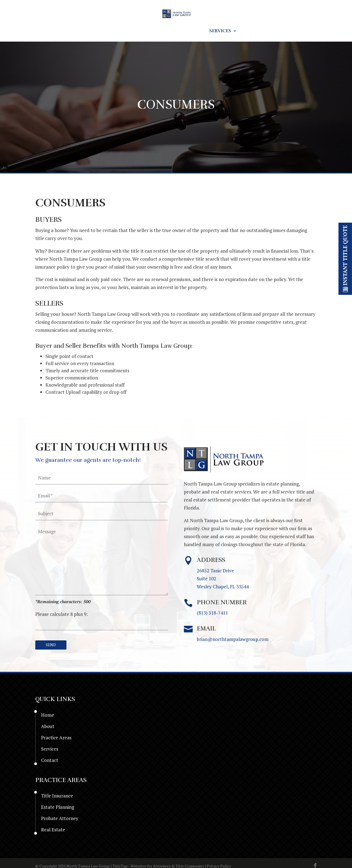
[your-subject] (102, 514)
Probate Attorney (60, 820)
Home (80, 31)
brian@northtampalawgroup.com (233, 640)
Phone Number (222, 603)
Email (206, 629)
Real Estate (53, 831)
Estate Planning (58, 808)
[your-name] (102, 478)
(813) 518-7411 (212, 614)
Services (220, 31)
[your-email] (102, 496)
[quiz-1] (102, 624)
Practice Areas (177, 31)
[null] (53, 646)
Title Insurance (57, 797)
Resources (131, 31)
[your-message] (102, 560)
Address (211, 561)
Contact (256, 31)
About (102, 31)
